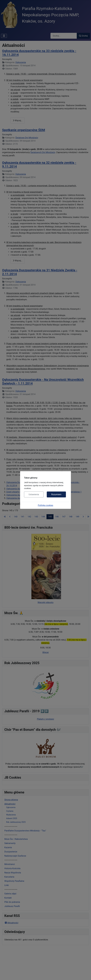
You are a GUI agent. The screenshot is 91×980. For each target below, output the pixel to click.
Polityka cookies (46, 505)
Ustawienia (34, 494)
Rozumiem (56, 494)
